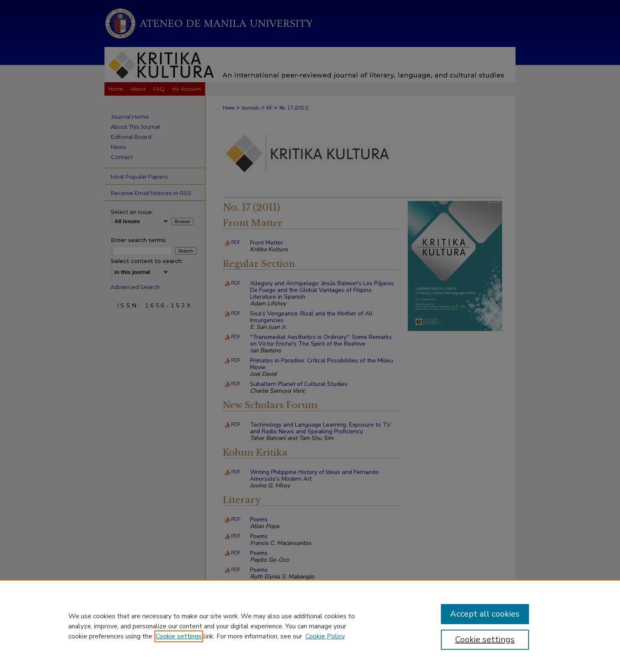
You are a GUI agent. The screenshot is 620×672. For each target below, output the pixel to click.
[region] (310, 626)
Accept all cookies (485, 614)
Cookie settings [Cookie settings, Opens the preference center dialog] (485, 639)
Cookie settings (179, 636)
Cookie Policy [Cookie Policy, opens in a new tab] (325, 636)
